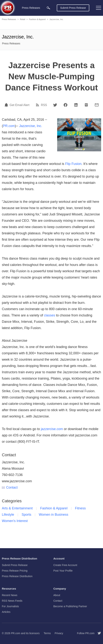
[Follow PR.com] (98, 633)
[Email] (97, 105)
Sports (27, 515)
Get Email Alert (20, 105)
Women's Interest (15, 521)
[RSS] (38, 105)
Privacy (59, 633)
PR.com (9, 126)
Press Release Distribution (17, 576)
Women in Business (54, 515)
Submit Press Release (73, 8)
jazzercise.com (52, 429)
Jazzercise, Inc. (56, 19)
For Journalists (10, 606)
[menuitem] (48, 8)
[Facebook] (66, 105)
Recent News (10, 595)
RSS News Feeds (12, 601)
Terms (47, 633)
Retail (22, 19)
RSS (44, 105)
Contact (10, 487)
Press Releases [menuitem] (31, 8)
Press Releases (9, 19)
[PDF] (86, 105)
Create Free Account (65, 565)
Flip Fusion (73, 164)
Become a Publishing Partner (70, 606)
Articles (6, 612)
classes (50, 315)
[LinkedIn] (76, 105)
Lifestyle (8, 515)
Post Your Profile (63, 571)
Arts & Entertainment (17, 508)
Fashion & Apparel (37, 19)
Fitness (80, 508)
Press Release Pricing (15, 571)
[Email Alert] (7, 105)
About (57, 595)
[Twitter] (55, 105)
